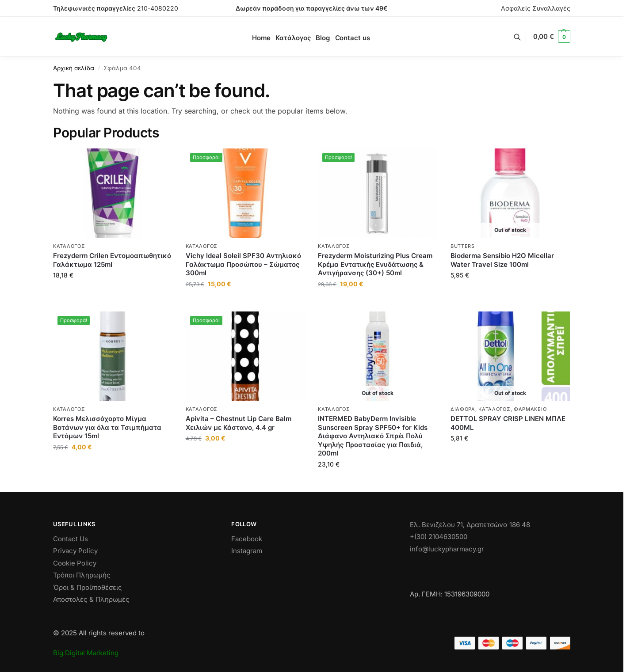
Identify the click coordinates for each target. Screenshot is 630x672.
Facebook (247, 539)
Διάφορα (463, 409)
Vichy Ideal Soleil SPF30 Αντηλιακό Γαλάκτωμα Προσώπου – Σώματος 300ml (243, 264)
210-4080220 (158, 8)
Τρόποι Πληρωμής (82, 575)
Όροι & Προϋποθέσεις (88, 587)
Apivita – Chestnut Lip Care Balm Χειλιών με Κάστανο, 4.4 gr (239, 423)
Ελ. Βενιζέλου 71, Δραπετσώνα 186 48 (470, 525)
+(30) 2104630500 (439, 537)
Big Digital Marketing (86, 653)
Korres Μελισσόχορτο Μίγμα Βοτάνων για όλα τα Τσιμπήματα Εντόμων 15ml (107, 427)
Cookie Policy (75, 563)
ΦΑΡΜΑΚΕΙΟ (530, 409)
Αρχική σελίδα (74, 68)
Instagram (247, 551)
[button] (552, 37)
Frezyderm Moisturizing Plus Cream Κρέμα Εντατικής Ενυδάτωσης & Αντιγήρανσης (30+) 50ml (375, 264)
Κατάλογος (69, 246)
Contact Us (71, 539)
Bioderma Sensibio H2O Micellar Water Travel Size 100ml (502, 260)
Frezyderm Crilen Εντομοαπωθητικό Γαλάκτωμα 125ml (112, 260)
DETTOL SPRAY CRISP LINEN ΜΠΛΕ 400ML (508, 423)
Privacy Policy (75, 551)
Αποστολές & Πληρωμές (91, 599)
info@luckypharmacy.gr (447, 549)
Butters (463, 246)
